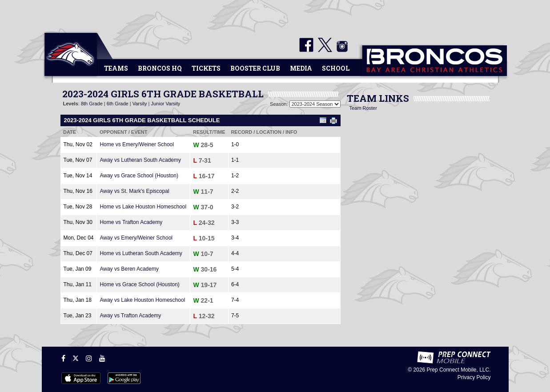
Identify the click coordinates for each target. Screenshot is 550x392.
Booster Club (255, 68)
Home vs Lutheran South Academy (141, 253)
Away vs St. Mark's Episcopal (134, 191)
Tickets (206, 68)
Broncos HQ (160, 68)
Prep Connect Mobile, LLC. (458, 370)
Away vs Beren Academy (129, 269)
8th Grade (92, 104)
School (336, 68)
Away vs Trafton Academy (130, 316)
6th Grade (118, 104)
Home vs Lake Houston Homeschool (143, 207)
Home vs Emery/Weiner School (137, 144)
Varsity (140, 104)
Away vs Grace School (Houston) (139, 176)
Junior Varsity (165, 104)
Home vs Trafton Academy (131, 222)
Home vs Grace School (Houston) (139, 284)
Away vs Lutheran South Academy (140, 160)
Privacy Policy (474, 377)
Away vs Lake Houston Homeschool (142, 300)
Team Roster (363, 108)
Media (301, 68)
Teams (116, 68)
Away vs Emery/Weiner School (136, 238)
